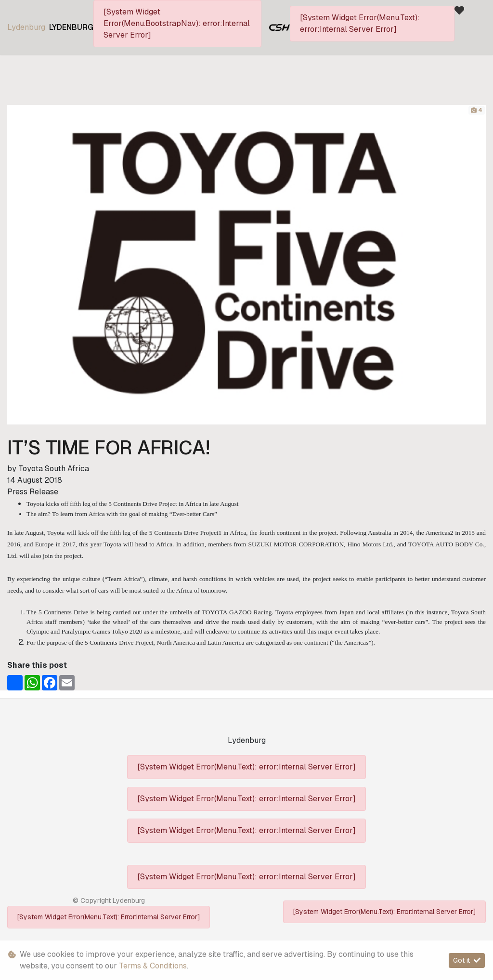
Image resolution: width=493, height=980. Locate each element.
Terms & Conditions (153, 966)
